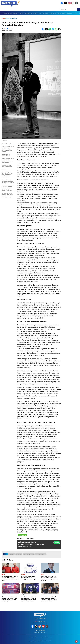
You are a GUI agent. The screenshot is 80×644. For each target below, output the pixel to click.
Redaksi (5, 29)
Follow (57, 543)
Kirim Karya (40, 637)
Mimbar (76, 13)
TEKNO (59, 13)
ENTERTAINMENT (67, 13)
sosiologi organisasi (29, 554)
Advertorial (37, 13)
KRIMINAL (53, 13)
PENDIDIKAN (28, 13)
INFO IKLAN (31, 637)
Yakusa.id (44, 633)
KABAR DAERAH (13, 13)
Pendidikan (14, 18)
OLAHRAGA (46, 13)
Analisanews (37, 633)
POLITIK (21, 13)
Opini (8, 18)
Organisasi (19, 554)
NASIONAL (4, 13)
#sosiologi (12, 554)
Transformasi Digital (41, 554)
